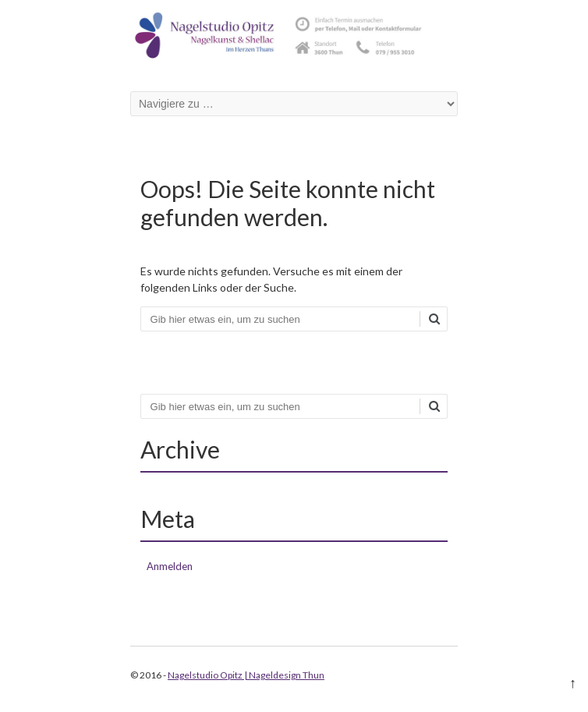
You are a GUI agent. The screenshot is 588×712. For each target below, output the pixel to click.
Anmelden (170, 566)
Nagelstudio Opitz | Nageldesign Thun (246, 675)
